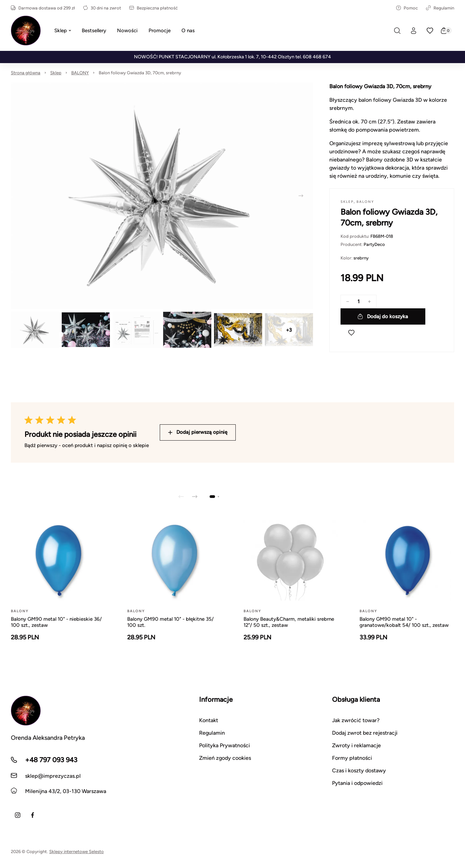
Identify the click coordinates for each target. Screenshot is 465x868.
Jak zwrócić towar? (356, 720)
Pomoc (407, 8)
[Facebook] (33, 815)
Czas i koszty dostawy (359, 770)
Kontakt (209, 720)
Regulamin (440, 8)
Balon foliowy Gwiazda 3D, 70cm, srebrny (140, 73)
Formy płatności (352, 758)
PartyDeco (374, 244)
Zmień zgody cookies (225, 758)
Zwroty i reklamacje (356, 745)
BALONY (80, 73)
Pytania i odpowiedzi (357, 783)
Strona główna (26, 73)
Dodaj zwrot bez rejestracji (365, 733)
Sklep (56, 73)
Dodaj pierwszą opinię (198, 432)
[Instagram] (18, 815)
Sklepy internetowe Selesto (76, 852)
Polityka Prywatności (225, 745)
